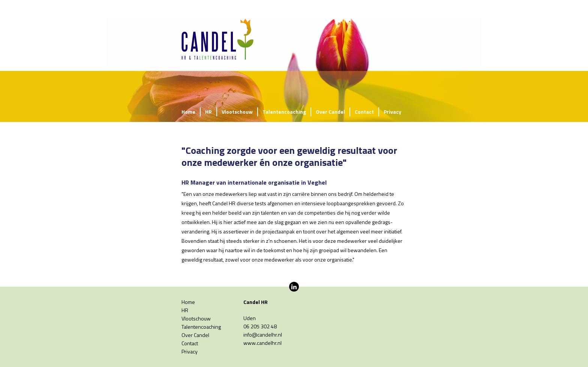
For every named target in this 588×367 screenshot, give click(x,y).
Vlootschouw (237, 112)
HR (208, 112)
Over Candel (330, 112)
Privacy (392, 112)
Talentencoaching (284, 112)
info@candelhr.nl (263, 335)
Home (188, 112)
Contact (364, 112)
